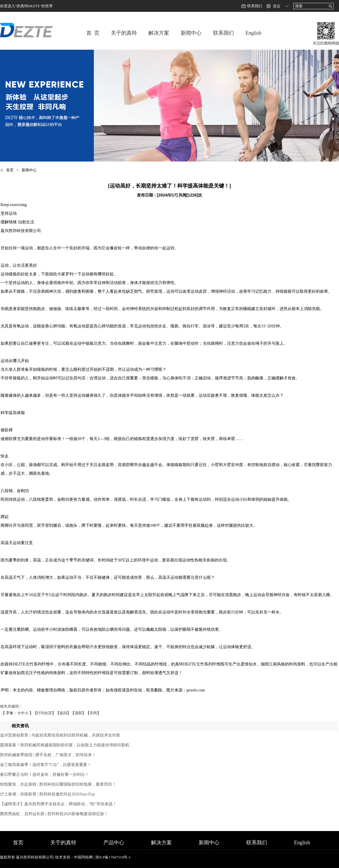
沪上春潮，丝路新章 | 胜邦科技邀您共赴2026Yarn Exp (47, 794)
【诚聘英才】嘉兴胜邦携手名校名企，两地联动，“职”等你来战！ (58, 804)
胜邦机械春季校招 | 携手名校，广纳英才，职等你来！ (48, 755)
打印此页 (44, 713)
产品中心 (114, 843)
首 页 (93, 33)
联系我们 (255, 6)
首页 (10, 170)
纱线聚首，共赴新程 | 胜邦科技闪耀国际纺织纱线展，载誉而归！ (58, 784)
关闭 (93, 713)
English (253, 33)
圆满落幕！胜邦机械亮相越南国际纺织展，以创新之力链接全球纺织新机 (65, 745)
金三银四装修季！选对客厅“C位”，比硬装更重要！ (46, 765)
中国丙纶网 (83, 857)
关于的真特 (124, 33)
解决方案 (159, 33)
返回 (63, 713)
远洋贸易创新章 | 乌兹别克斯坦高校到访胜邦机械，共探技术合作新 (60, 735)
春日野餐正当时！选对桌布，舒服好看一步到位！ (44, 775)
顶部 (78, 713)
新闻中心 (191, 33)
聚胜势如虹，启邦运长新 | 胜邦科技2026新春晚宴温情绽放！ (54, 814)
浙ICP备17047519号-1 (113, 857)
